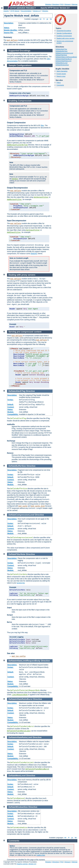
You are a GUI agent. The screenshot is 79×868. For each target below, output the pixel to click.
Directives (56, 4)
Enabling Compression (64, 36)
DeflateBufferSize (62, 51)
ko (51, 19)
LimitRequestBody (20, 695)
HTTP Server (15, 11)
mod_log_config (19, 656)
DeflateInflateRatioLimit (63, 61)
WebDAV (34, 254)
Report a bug (61, 76)
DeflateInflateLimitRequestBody (66, 57)
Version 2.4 (37, 11)
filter (42, 125)
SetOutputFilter (41, 197)
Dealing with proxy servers (65, 38)
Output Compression (16, 123)
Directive (30, 391)
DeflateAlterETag (61, 49)
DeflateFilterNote (61, 55)
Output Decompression (17, 188)
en (40, 19)
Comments (60, 85)
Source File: (9, 33)
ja (47, 19)
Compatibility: (13, 414)
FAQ (62, 4)
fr (44, 19)
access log (21, 583)
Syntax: (10, 400)
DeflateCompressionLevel (64, 53)
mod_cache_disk (38, 506)
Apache (6, 11)
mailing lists (41, 855)
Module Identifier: (11, 30)
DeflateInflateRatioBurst (64, 59)
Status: (7, 28)
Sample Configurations (64, 33)
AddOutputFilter (14, 200)
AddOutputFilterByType (17, 145)
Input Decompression (17, 221)
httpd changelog (62, 71)
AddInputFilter (14, 232)
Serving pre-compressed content (25, 332)
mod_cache (23, 506)
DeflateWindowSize (62, 65)
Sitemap (75, 4)
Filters (59, 83)
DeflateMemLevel (62, 63)
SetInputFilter (33, 230)
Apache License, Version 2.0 (26, 864)
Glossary (67, 4)
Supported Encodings (64, 31)
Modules (48, 4)
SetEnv (15, 179)
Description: (9, 23)
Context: (11, 407)
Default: (11, 405)
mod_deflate (12, 40)
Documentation (26, 11)
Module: (11, 412)
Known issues (61, 74)
